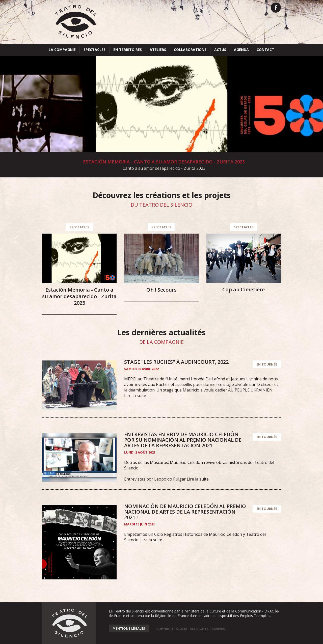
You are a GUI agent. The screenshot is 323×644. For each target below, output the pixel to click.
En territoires (128, 50)
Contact (265, 50)
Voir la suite (161, 117)
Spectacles (95, 50)
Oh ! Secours (161, 290)
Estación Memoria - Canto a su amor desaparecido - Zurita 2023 (79, 296)
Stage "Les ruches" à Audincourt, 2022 (176, 362)
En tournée (267, 364)
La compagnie (62, 50)
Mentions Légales (129, 628)
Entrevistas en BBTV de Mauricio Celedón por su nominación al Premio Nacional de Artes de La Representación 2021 (183, 440)
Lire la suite (135, 396)
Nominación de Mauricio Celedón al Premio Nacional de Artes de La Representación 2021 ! (185, 512)
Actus (220, 50)
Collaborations (190, 50)
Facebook (276, 8)
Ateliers (158, 50)
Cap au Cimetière (244, 289)
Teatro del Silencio (75, 22)
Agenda (241, 50)
